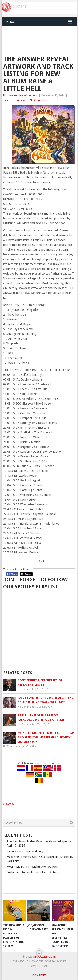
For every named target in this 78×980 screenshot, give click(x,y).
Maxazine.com (44, 957)
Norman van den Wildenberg (20, 95)
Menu (10, 22)
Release (8, 100)
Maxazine (9, 804)
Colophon (39, 966)
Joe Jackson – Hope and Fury (25, 851)
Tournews (20, 100)
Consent (39, 975)
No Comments (38, 100)
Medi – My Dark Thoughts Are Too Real (32, 867)
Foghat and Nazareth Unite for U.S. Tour (33, 872)
